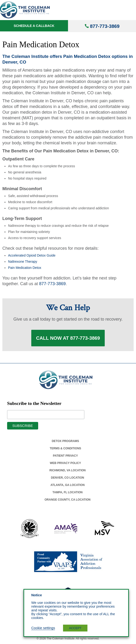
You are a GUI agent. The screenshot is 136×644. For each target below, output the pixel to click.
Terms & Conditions (66, 448)
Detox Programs (65, 441)
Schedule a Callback (34, 26)
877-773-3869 (105, 26)
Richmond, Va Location (67, 470)
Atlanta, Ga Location (68, 485)
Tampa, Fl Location (67, 492)
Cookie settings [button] (43, 628)
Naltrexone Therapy (23, 262)
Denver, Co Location (68, 478)
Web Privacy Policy (65, 463)
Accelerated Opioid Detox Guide (32, 255)
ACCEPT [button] (75, 628)
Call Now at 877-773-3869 (68, 338)
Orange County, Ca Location (68, 500)
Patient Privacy (65, 456)
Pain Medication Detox (25, 268)
